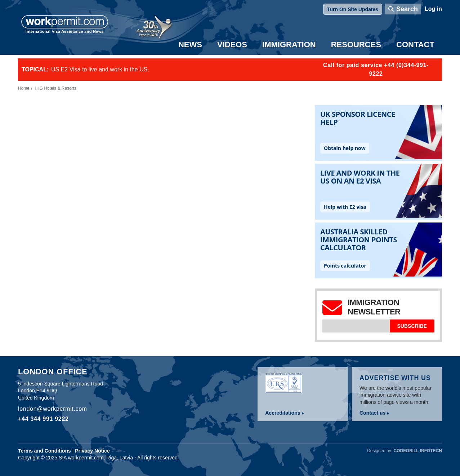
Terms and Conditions (44, 451)
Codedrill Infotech (418, 451)
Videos (232, 45)
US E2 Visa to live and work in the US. (100, 69)
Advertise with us (395, 378)
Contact (415, 45)
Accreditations (283, 413)
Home (24, 88)
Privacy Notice (92, 451)
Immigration (289, 45)
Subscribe (412, 326)
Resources (356, 45)
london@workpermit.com (53, 409)
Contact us (372, 413)
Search (407, 9)
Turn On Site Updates (353, 9)
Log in (433, 9)
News (190, 45)
